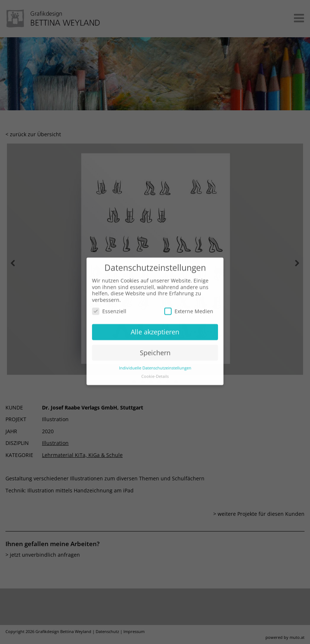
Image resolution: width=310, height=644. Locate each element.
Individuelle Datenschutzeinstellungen (155, 361)
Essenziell (109, 304)
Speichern (155, 346)
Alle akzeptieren (155, 325)
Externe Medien (189, 304)
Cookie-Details (155, 369)
